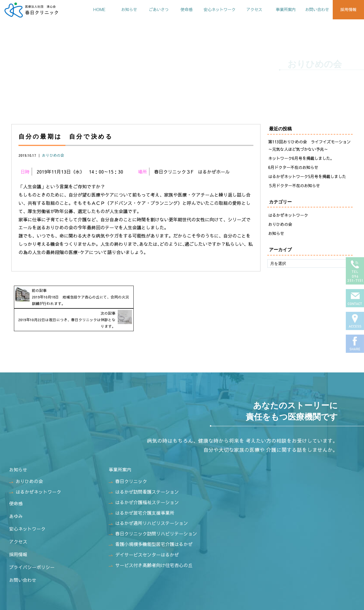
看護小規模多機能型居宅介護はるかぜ (151, 522)
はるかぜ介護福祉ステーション (144, 480)
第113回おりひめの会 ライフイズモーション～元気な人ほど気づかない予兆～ (309, 146)
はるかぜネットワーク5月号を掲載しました (307, 177)
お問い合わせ (315, 9)
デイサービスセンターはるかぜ (144, 532)
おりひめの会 (53, 156)
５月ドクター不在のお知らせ (294, 186)
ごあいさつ (149, 9)
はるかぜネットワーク (288, 216)
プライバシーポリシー (32, 545)
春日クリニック (128, 459)
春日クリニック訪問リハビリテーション (153, 512)
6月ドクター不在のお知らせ (293, 168)
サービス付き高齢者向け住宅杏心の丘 (151, 543)
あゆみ (16, 494)
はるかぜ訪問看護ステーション (144, 469)
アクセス (249, 9)
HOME (87, 9)
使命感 (178, 9)
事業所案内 (282, 9)
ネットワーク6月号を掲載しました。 (301, 159)
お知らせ (118, 9)
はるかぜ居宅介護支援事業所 (141, 491)
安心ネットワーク (213, 9)
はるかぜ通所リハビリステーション (148, 501)
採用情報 (348, 9)
